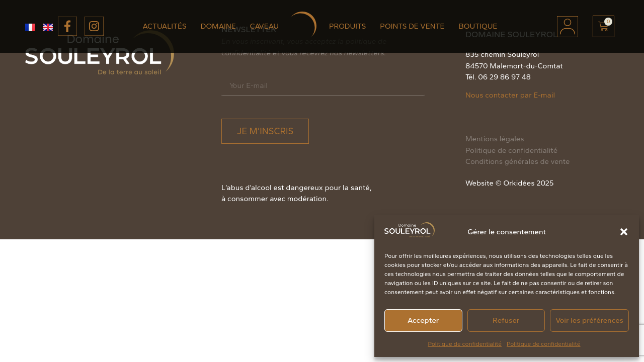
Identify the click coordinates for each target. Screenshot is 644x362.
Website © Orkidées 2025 (510, 183)
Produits (347, 26)
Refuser (506, 320)
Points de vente (412, 26)
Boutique (478, 26)
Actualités (165, 26)
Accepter (423, 320)
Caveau (264, 26)
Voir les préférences (589, 320)
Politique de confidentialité (465, 344)
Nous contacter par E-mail (510, 95)
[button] (624, 232)
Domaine (218, 26)
